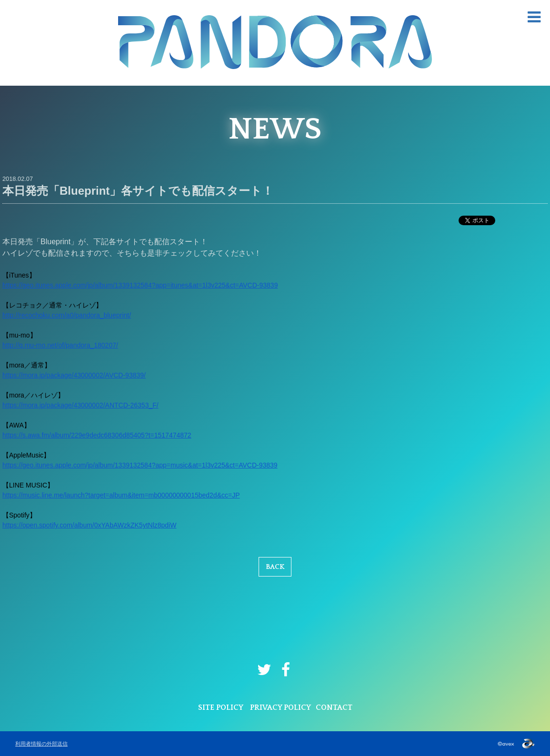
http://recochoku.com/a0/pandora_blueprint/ (67, 315)
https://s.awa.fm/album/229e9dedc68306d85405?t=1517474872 (97, 435)
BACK (275, 567)
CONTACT (334, 707)
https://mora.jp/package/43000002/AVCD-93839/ (74, 375)
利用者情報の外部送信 (41, 744)
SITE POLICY (221, 707)
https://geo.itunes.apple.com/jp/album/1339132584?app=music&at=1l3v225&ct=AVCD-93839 (140, 465)
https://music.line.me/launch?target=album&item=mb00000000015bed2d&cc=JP (121, 495)
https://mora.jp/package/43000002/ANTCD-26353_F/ (80, 405)
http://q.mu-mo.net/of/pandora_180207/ (60, 345)
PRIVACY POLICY (280, 707)
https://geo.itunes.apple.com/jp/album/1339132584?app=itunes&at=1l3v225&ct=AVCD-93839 (140, 285)
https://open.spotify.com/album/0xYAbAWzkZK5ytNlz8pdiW (89, 525)
